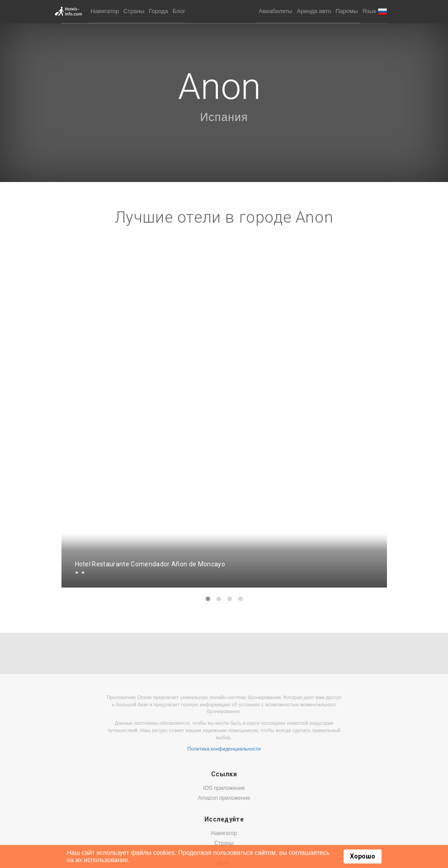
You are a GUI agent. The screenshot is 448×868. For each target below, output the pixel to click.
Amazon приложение (224, 798)
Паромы (347, 11)
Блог (179, 11)
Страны (134, 11)
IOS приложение (224, 788)
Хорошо (363, 856)
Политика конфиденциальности (224, 749)
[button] (374, 12)
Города (158, 11)
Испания (224, 117)
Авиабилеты (275, 11)
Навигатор (105, 11)
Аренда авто (314, 11)
